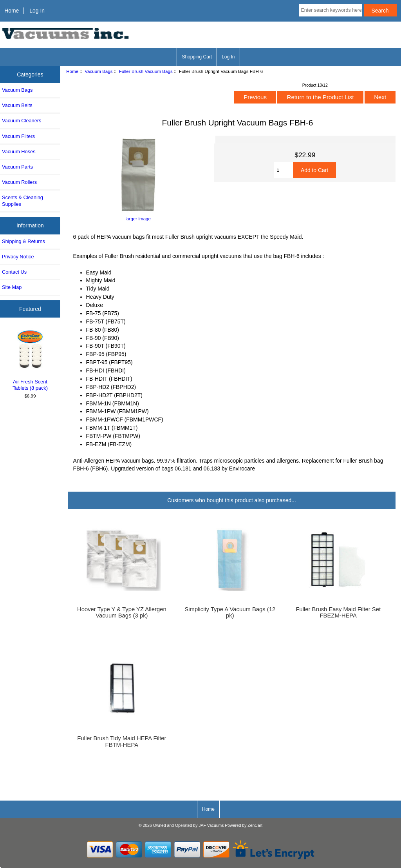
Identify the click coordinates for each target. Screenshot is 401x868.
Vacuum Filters (18, 136)
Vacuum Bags (98, 71)
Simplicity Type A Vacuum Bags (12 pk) (230, 612)
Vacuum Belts (17, 105)
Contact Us (14, 272)
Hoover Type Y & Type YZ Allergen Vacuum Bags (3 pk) (122, 612)
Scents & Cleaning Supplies (23, 201)
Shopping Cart (197, 57)
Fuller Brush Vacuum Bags (146, 71)
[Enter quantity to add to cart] (284, 170)
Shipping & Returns (23, 241)
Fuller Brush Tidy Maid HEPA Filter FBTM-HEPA (122, 741)
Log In (37, 11)
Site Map (12, 287)
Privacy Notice (18, 257)
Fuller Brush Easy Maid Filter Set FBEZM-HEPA (338, 612)
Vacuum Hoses (19, 152)
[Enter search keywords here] (330, 10)
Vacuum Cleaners (22, 121)
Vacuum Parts (17, 167)
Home (12, 11)
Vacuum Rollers (19, 182)
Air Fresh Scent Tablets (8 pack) (30, 360)
